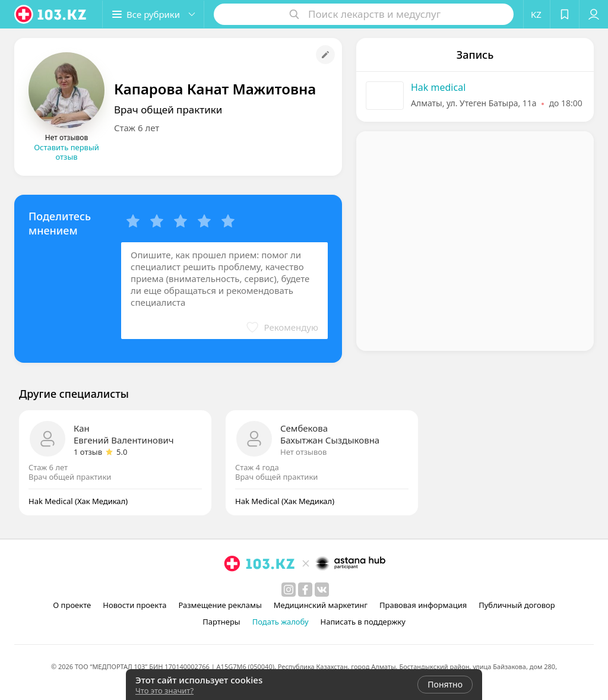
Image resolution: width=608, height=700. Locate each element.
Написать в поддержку (363, 622)
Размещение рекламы (220, 605)
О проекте (72, 605)
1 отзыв (88, 452)
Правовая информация (423, 605)
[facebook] (305, 590)
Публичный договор (517, 605)
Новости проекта (134, 605)
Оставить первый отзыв (66, 152)
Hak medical (438, 87)
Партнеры (221, 622)
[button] (153, 14)
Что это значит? (164, 691)
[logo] (51, 14)
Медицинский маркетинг (321, 605)
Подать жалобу (281, 622)
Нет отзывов (303, 452)
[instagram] (289, 590)
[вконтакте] (322, 590)
